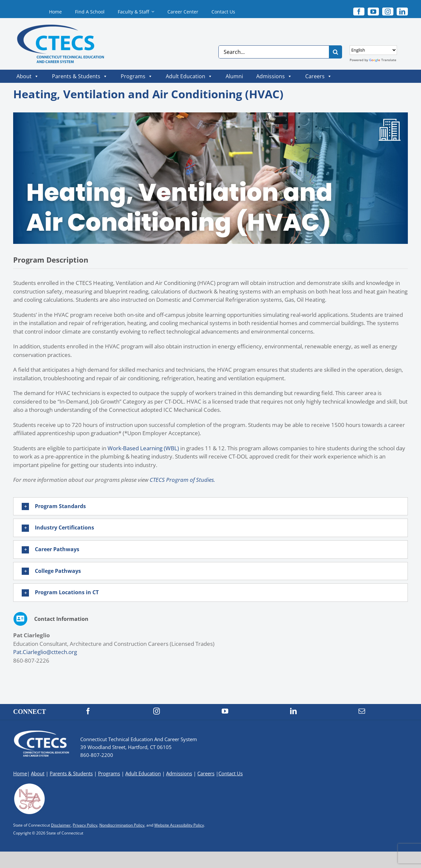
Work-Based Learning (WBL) (143, 448)
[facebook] (359, 12)
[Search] (335, 52)
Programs (137, 76)
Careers (319, 76)
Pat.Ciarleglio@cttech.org (45, 652)
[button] (210, 506)
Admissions (274, 76)
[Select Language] (373, 50)
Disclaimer (61, 825)
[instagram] (388, 12)
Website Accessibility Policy (179, 825)
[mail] (362, 711)
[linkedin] (402, 12)
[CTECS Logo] (55, 27)
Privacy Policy (85, 825)
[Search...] (274, 52)
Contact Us (231, 773)
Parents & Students (80, 76)
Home (20, 773)
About (28, 76)
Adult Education (189, 76)
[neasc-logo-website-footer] (30, 785)
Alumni (234, 76)
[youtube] (373, 12)
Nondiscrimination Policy (122, 825)
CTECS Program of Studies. (182, 480)
